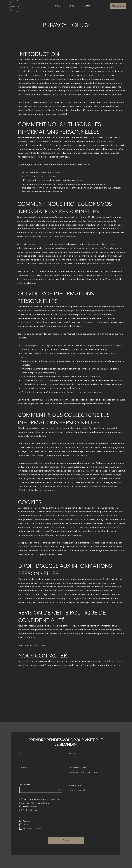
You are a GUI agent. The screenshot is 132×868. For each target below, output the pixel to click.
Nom (71, 754)
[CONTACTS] (118, 6)
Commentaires (75, 785)
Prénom (23, 754)
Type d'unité (25, 785)
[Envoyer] (66, 840)
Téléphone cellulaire (78, 768)
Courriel (23, 768)
